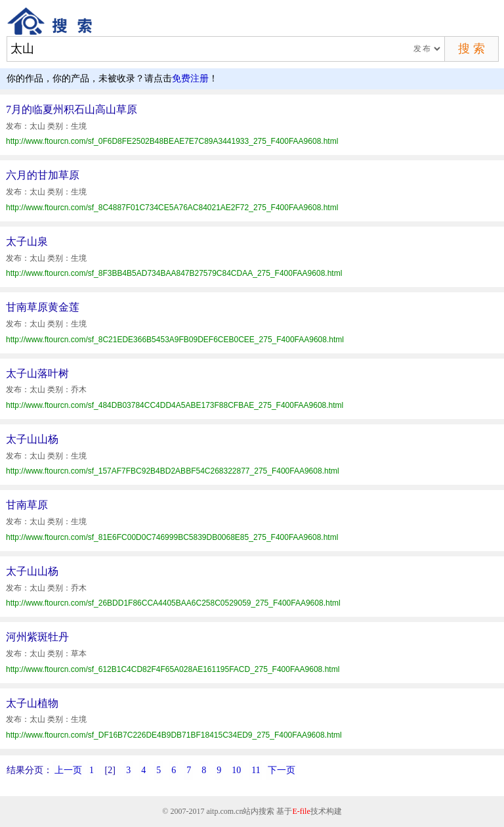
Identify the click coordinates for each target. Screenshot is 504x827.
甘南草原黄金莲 (43, 307)
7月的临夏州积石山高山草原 (72, 109)
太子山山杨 (32, 439)
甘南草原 (27, 505)
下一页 (282, 770)
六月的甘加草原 (43, 175)
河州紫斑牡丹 (37, 637)
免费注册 (190, 78)
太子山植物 (32, 703)
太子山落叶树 (37, 373)
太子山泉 (27, 241)
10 (236, 770)
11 (256, 770)
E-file (301, 811)
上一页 (68, 770)
